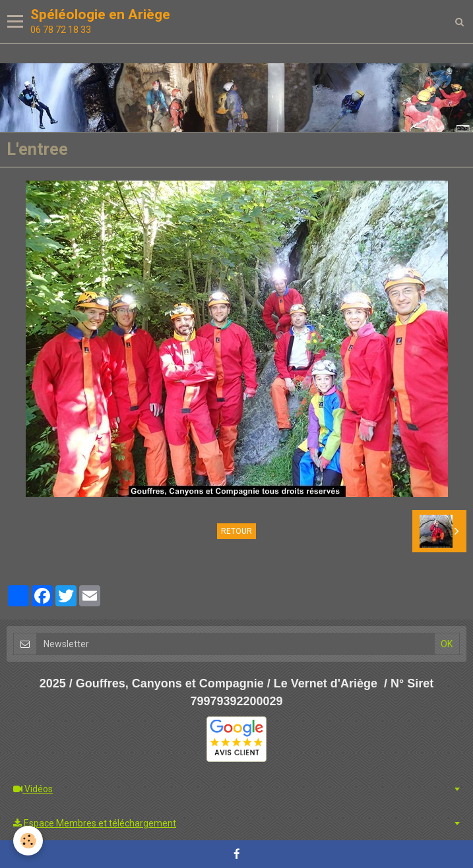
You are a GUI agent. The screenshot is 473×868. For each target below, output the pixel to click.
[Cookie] (28, 841)
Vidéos (33, 789)
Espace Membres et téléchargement (95, 823)
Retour (236, 531)
